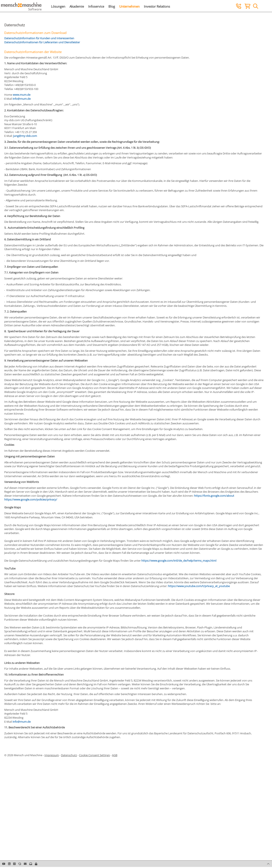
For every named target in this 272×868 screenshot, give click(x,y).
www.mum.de (22, 95)
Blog (112, 6)
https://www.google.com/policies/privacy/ (31, 499)
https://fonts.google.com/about (214, 496)
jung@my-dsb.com (25, 136)
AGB (115, 755)
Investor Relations (157, 6)
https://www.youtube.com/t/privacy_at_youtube (199, 586)
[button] (36, 864)
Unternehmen (129, 6)
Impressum (52, 755)
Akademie (77, 6)
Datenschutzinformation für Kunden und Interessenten (39, 38)
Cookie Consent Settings (94, 755)
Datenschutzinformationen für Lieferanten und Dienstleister (42, 42)
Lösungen (58, 6)
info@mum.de (22, 99)
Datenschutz (69, 755)
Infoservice (96, 6)
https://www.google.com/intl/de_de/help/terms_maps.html (179, 561)
